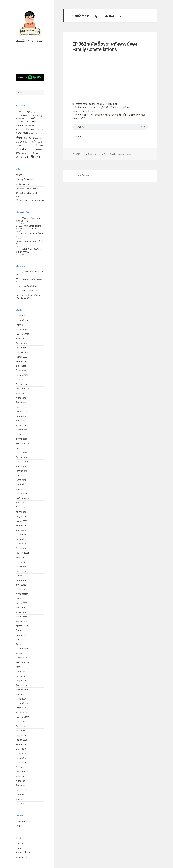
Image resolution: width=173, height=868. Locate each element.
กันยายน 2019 (21, 672)
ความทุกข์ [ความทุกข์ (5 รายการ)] (40, 122)
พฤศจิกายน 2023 (22, 444)
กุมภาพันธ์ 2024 (22, 430)
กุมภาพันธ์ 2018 (22, 758)
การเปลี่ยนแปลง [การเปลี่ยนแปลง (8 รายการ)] (22, 115)
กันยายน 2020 (21, 617)
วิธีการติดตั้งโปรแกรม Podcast (28, 189)
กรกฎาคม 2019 (22, 681)
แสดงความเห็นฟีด (23, 853)
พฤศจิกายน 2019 (22, 662)
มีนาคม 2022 (21, 535)
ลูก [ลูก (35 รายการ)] (36, 149)
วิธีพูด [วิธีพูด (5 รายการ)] (22, 153)
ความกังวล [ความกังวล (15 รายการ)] (21, 122)
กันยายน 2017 (21, 781)
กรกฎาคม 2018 (22, 735)
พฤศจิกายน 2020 (23, 608)
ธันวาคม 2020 (21, 603)
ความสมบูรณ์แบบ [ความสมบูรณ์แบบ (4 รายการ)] (30, 126)
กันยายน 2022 (21, 507)
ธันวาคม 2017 (21, 767)
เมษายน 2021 (21, 585)
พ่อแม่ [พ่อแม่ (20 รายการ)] (25, 150)
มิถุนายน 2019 (21, 685)
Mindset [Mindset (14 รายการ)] (32, 112)
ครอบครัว (127, 154)
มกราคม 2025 (21, 380)
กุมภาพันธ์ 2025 (22, 375)
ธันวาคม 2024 (21, 384)
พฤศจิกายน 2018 (22, 717)
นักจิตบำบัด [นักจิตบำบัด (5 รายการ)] (19, 146)
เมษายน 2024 (21, 421)
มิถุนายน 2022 (21, 521)
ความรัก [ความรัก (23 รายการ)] (20, 125)
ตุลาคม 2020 (21, 612)
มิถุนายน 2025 (21, 357)
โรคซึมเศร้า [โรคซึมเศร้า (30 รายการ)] (33, 157)
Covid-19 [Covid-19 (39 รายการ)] (22, 112)
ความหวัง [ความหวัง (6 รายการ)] (41, 130)
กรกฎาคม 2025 (22, 352)
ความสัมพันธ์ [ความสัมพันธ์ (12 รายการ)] (21, 129)
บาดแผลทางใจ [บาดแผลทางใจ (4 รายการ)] (27, 146)
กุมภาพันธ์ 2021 (22, 594)
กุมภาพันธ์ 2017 (22, 795)
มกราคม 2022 (21, 544)
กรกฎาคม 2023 (22, 462)
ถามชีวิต (19, 175)
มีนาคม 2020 (21, 644)
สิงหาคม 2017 (21, 786)
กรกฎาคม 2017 (22, 790)
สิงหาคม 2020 (21, 621)
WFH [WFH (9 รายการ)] (39, 112)
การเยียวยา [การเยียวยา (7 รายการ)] (31, 115)
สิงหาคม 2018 (21, 731)
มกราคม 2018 (21, 763)
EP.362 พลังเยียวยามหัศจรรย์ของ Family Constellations (105, 47)
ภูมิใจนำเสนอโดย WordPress (84, 176)
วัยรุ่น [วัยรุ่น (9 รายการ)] (40, 150)
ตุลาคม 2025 (21, 339)
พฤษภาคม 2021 (22, 580)
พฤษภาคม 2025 (22, 361)
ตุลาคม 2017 (21, 776)
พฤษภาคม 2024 (22, 416)
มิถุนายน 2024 (21, 412)
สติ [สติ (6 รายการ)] (33, 153)
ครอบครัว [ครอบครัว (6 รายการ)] (25, 118)
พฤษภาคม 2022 (22, 526)
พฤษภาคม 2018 (22, 744)
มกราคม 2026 (21, 325)
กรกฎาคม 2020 (22, 626)
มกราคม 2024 (21, 434)
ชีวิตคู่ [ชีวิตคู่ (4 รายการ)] (27, 142)
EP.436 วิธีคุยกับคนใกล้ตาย (26, 286)
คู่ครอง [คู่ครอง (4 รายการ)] (37, 133)
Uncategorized (22, 821)
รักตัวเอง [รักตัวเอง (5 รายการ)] (31, 150)
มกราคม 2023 (21, 489)
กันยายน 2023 (21, 453)
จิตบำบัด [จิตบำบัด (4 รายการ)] (39, 138)
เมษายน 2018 (21, 749)
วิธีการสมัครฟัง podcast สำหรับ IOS (30, 200)
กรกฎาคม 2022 (22, 516)
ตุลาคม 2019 (21, 667)
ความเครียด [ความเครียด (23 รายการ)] (22, 133)
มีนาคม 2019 (21, 699)
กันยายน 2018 (21, 726)
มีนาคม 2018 (21, 754)
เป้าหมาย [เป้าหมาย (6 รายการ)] (24, 157)
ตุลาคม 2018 (21, 722)
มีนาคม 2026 (21, 316)
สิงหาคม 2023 (21, 457)
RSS (86, 137)
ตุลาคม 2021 (21, 558)
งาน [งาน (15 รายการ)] (41, 133)
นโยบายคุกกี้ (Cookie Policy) (27, 179)
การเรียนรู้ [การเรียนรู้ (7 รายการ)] (39, 115)
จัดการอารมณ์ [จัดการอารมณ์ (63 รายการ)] (26, 138)
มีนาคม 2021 (21, 589)
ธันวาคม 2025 (21, 330)
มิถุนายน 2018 (21, 740)
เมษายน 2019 (21, 694)
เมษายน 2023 (21, 475)
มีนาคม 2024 (21, 425)
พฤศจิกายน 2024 (22, 389)
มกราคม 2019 (21, 708)
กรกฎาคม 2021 (22, 571)
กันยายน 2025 (21, 343)
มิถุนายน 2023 (21, 466)
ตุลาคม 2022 (21, 503)
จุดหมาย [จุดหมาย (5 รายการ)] (18, 142)
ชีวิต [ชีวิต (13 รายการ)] (23, 142)
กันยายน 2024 (21, 398)
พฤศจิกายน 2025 (23, 334)
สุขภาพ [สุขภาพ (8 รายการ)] (41, 153)
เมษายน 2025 (21, 366)
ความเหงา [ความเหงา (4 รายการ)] (32, 133)
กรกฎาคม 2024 (22, 407)
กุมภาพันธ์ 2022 (22, 539)
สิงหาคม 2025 (21, 348)
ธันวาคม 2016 (21, 804)
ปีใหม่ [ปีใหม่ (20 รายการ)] (19, 150)
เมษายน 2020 (21, 640)
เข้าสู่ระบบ (20, 844)
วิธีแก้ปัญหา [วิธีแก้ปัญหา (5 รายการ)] (28, 153)
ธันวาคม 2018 (21, 713)
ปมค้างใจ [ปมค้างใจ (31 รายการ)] (37, 145)
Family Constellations (113, 154)
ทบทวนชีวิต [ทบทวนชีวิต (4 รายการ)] (40, 142)
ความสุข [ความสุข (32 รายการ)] (32, 129)
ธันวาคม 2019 (21, 658)
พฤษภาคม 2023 (22, 471)
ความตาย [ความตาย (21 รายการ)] (31, 121)
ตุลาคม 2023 (21, 448)
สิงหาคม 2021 (21, 567)
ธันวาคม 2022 (21, 494)
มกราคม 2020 (21, 653)
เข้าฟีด (18, 848)
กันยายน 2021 (21, 562)
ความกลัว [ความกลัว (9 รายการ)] (32, 118)
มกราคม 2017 (21, 799)
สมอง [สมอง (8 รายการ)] (36, 153)
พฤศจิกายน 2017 (22, 772)
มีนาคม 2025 (21, 371)
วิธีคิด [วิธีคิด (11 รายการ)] (18, 153)
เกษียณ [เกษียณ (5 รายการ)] (18, 157)
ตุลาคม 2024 (21, 393)
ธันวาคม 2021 (21, 548)
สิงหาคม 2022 (21, 512)
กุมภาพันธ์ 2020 (22, 649)
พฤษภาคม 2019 (22, 690)
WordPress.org (22, 857)
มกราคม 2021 (21, 599)
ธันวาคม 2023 (21, 439)
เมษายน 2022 (21, 530)
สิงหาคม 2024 (21, 402)
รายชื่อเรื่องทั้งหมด (23, 184)
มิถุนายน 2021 (21, 576)
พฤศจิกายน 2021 (22, 553)
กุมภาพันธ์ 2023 (22, 485)
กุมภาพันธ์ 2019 (22, 703)
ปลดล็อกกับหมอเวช (29, 41)
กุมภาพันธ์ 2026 (22, 320)
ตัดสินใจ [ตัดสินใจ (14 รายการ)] (33, 142)
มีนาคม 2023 (21, 480)
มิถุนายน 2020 (21, 630)
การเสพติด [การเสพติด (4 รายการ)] (19, 118)
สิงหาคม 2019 (21, 676)
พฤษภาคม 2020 (22, 635)
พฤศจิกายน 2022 (22, 498)
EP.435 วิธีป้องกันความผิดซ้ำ (27, 291)
